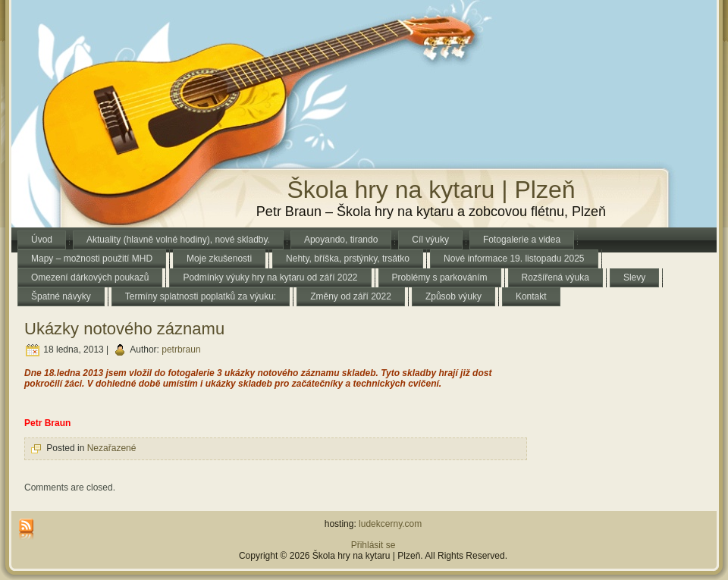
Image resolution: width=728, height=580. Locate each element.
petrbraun (181, 350)
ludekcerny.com (390, 524)
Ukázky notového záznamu (124, 329)
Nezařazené (112, 449)
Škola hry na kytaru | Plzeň (431, 190)
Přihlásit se (373, 545)
